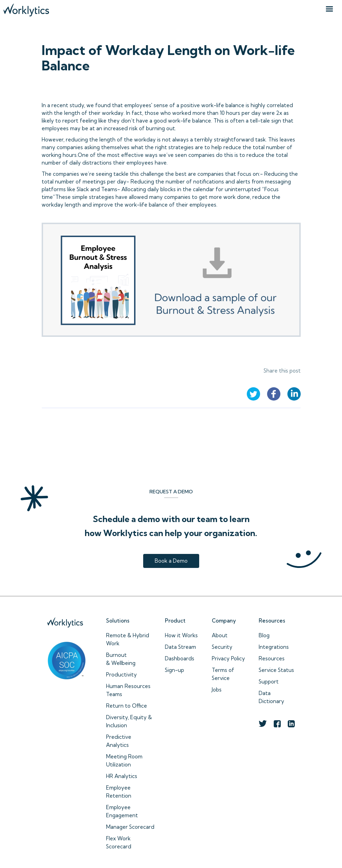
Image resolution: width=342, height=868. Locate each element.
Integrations (274, 647)
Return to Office (127, 706)
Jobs (217, 690)
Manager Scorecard (130, 827)
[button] (329, 9)
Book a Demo (171, 561)
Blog (264, 635)
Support (269, 682)
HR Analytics (122, 776)
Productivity (121, 675)
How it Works (181, 635)
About (220, 635)
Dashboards (180, 658)
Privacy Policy (228, 658)
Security (222, 647)
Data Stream (180, 647)
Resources (272, 658)
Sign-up (175, 670)
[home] (26, 8)
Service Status (276, 670)
